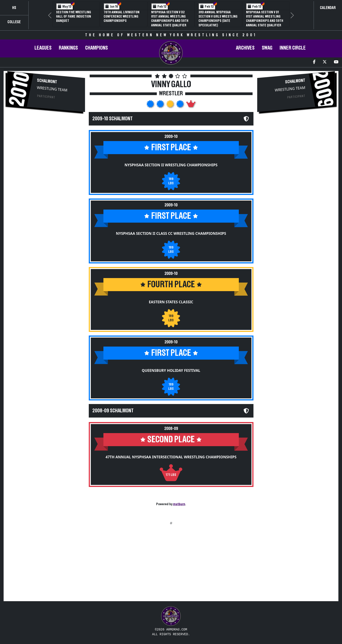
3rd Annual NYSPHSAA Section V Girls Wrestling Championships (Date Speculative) (218, 19)
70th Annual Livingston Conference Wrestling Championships (122, 16)
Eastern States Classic (171, 302)
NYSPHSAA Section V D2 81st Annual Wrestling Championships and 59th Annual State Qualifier (170, 19)
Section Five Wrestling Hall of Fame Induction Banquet (74, 16)
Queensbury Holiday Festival (171, 370)
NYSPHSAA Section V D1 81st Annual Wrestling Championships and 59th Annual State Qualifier (265, 19)
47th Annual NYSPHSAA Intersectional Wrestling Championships (171, 457)
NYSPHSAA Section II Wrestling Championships (171, 165)
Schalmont (47, 81)
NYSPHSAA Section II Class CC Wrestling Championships (171, 233)
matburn (179, 504)
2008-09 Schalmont (113, 411)
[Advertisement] (46, 155)
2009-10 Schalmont (113, 119)
